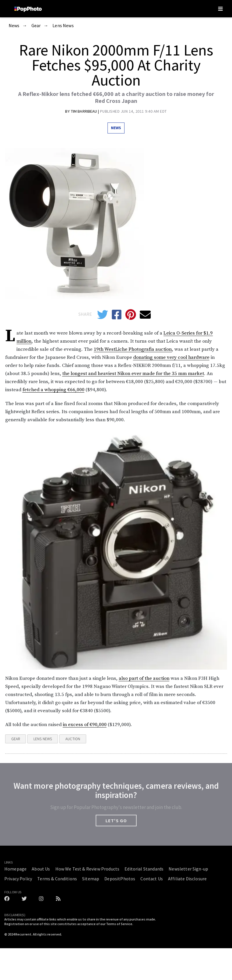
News (14, 26)
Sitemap (91, 879)
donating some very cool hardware (171, 357)
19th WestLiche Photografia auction (133, 349)
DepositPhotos (120, 879)
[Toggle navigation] (220, 9)
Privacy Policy (18, 879)
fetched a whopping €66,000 (53, 390)
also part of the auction (144, 678)
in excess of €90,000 (85, 725)
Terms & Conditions (57, 879)
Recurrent (23, 934)
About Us (41, 869)
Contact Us (152, 879)
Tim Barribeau (84, 111)
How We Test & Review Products (87, 869)
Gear (36, 26)
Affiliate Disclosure (187, 879)
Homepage (15, 869)
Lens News (63, 26)
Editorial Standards (144, 869)
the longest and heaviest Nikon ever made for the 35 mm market (133, 374)
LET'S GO (116, 821)
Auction (73, 739)
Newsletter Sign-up (188, 869)
